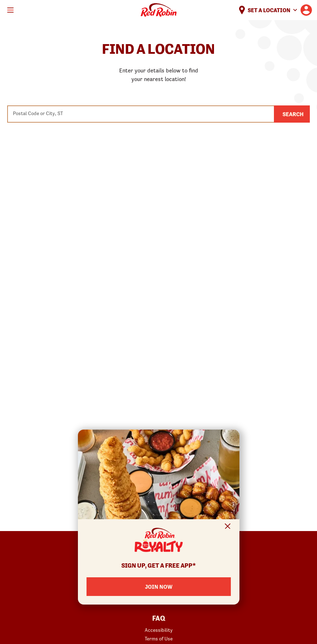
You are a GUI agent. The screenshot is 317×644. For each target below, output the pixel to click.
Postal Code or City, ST (38, 113)
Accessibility (159, 630)
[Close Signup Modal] (228, 527)
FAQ (159, 619)
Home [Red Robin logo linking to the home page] (159, 10)
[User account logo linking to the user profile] (306, 10)
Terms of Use (159, 639)
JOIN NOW (159, 587)
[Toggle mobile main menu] (10, 10)
